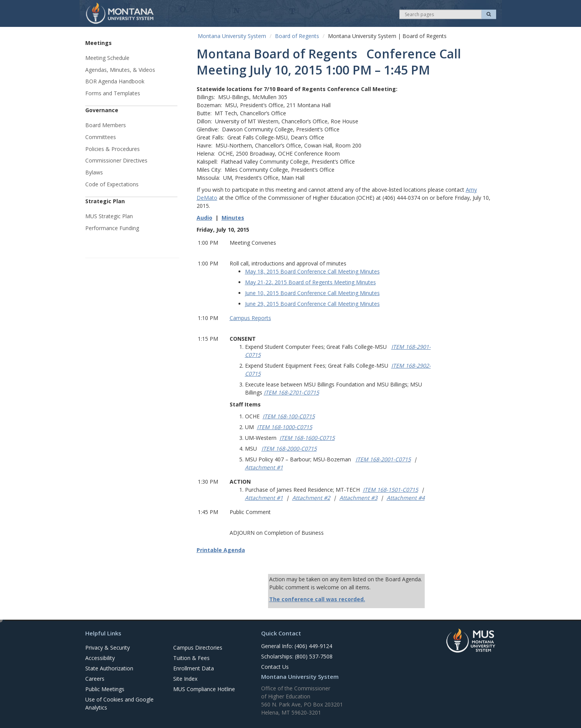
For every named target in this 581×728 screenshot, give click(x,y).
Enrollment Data (194, 668)
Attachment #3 (358, 498)
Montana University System (232, 36)
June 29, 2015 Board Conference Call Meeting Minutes (312, 304)
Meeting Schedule (107, 58)
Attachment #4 (406, 498)
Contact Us (275, 667)
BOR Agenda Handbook (115, 81)
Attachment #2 (311, 498)
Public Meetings (105, 689)
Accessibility (100, 658)
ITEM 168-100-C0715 (289, 416)
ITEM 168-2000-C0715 (289, 449)
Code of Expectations (112, 184)
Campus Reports (250, 318)
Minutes (233, 218)
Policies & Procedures (113, 149)
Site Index (185, 679)
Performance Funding (112, 228)
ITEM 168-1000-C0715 (285, 427)
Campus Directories (198, 648)
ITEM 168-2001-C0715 (383, 459)
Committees (101, 137)
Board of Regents (297, 36)
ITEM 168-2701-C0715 (291, 392)
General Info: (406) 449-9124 (297, 646)
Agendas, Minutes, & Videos (120, 70)
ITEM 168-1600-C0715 (307, 438)
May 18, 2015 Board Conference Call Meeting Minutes (312, 271)
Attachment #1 (264, 467)
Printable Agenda (221, 550)
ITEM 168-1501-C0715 (391, 490)
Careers (95, 679)
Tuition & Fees (191, 658)
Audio (204, 218)
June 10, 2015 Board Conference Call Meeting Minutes (312, 293)
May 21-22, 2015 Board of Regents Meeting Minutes (310, 282)
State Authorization (109, 668)
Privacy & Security (108, 648)
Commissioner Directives (116, 160)
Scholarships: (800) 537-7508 (297, 656)
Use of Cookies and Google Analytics (119, 703)
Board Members (106, 125)
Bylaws (94, 172)
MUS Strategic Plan (109, 216)
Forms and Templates (113, 93)
